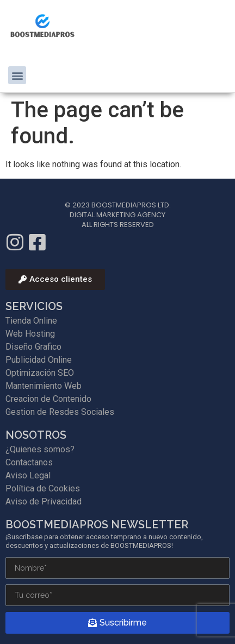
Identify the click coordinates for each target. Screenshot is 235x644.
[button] (17, 75)
